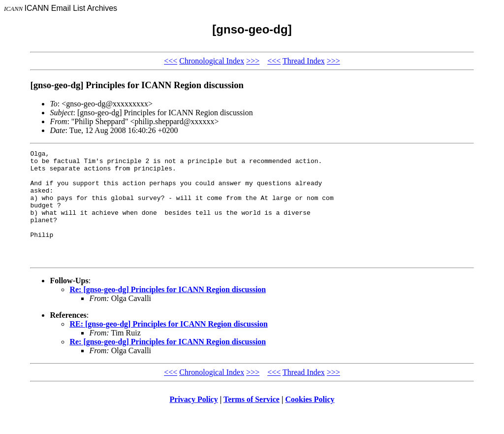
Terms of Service (252, 421)
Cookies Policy (310, 421)
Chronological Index (212, 61)
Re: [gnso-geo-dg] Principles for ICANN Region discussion (168, 312)
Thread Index (304, 61)
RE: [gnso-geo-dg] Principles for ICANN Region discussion (168, 346)
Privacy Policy (194, 421)
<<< (171, 61)
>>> (253, 61)
